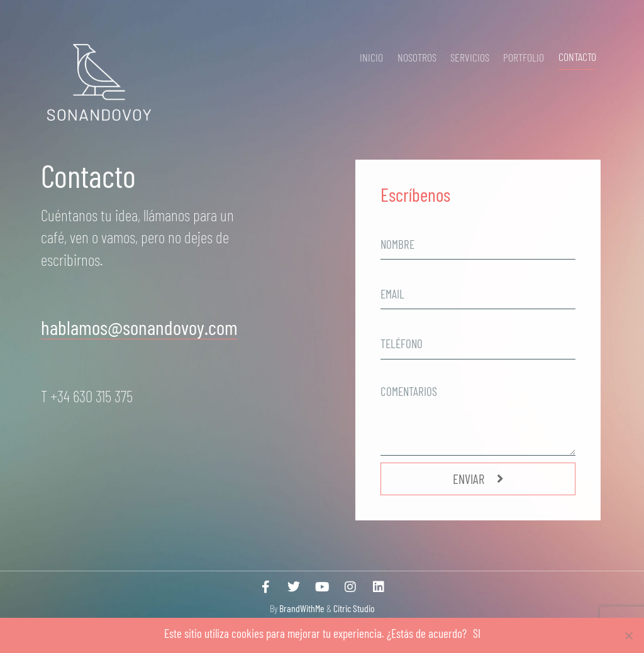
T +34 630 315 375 (88, 396)
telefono (400, 322)
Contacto (577, 57)
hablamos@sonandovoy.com (139, 327)
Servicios (470, 57)
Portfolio (524, 57)
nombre (398, 223)
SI (477, 634)
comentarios (410, 373)
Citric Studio (354, 608)
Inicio (371, 57)
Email (394, 273)
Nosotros (417, 57)
